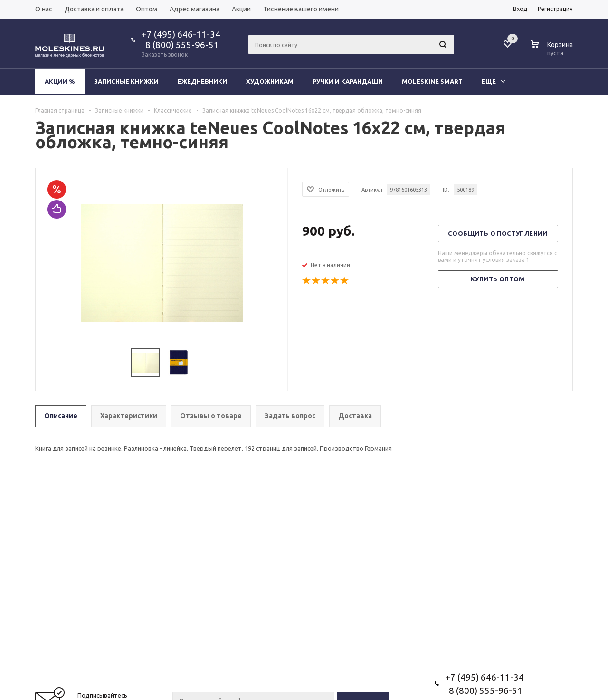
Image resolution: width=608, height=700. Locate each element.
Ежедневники (202, 81)
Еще (493, 81)
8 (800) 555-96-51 (180, 45)
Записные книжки (126, 81)
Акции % (60, 81)
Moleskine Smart (432, 81)
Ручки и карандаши (348, 81)
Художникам (270, 81)
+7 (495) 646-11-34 (181, 34)
